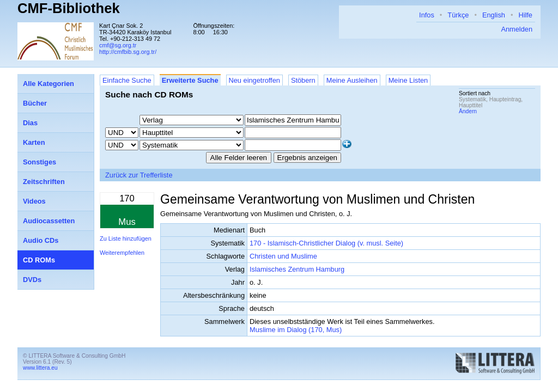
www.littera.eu (40, 368)
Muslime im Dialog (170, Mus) (296, 330)
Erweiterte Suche (190, 80)
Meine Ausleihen (352, 80)
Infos (427, 15)
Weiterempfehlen (122, 253)
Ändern (468, 111)
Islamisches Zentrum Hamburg (297, 269)
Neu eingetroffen (254, 80)
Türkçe (458, 15)
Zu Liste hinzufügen (126, 238)
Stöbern (303, 80)
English (494, 15)
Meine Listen (408, 80)
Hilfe (525, 15)
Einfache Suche (127, 80)
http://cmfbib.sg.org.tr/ (128, 52)
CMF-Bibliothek (69, 8)
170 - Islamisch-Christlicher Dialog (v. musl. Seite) (326, 243)
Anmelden (517, 29)
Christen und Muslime (283, 256)
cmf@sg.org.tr (118, 45)
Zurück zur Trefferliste (139, 175)
